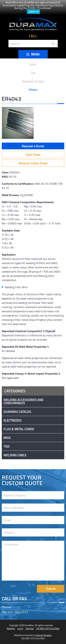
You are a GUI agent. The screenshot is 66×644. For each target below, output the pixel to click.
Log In (20, 628)
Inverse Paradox (44, 635)
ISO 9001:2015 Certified (48, 628)
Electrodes (13, 420)
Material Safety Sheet (33, 163)
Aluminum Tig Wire (33, 81)
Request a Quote (33, 146)
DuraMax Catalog (17, 412)
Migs (7, 438)
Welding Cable (15, 455)
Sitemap (30, 628)
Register (11, 628)
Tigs (33, 73)
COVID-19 (33, 12)
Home (33, 64)
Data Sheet (33, 154)
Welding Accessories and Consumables (23, 401)
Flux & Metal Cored (19, 429)
